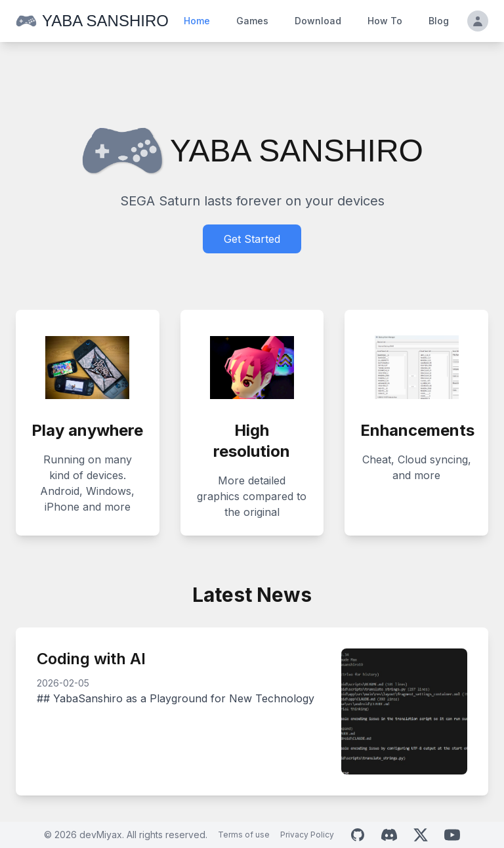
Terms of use (244, 835)
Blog (439, 21)
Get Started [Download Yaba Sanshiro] (252, 239)
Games (252, 21)
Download (318, 21)
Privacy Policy (307, 835)
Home (197, 21)
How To (385, 21)
